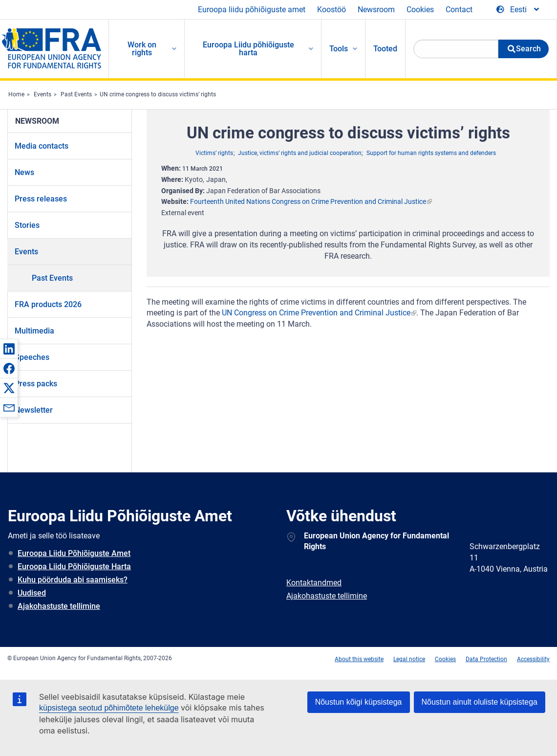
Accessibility (533, 659)
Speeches (32, 357)
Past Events (76, 94)
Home (16, 94)
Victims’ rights (214, 153)
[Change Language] (518, 10)
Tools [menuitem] (339, 49)
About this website (359, 659)
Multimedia (34, 331)
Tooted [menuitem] (385, 49)
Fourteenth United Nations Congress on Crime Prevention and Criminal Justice (308, 201)
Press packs (36, 384)
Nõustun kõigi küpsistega (359, 702)
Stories (27, 225)
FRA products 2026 (48, 304)
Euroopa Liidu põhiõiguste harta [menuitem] (248, 49)
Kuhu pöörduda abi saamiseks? (73, 580)
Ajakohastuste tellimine (59, 606)
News (24, 172)
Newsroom (376, 10)
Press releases (41, 199)
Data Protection (486, 659)
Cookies (420, 10)
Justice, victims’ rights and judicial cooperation (300, 153)
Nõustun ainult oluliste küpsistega (480, 702)
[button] (9, 349)
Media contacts (42, 146)
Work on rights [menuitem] (142, 49)
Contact (459, 10)
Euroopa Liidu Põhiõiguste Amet (74, 553)
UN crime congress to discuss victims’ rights (158, 94)
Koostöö (332, 10)
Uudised (32, 593)
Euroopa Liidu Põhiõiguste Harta (74, 567)
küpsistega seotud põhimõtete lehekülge (109, 708)
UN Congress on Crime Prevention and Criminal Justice (316, 313)
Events (43, 94)
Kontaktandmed (314, 583)
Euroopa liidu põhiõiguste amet (252, 10)
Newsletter (34, 410)
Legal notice (409, 659)
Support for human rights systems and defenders (431, 153)
